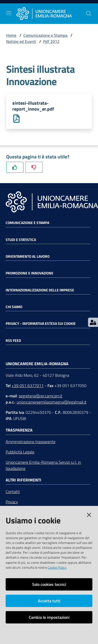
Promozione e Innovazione (30, 273)
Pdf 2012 (51, 41)
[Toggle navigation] (9, 13)
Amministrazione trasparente (31, 442)
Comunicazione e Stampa (45, 35)
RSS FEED (13, 341)
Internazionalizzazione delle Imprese (40, 290)
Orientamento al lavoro (28, 256)
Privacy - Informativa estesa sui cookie (41, 324)
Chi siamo (14, 307)
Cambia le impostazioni (49, 617)
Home (11, 35)
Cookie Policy (57, 567)
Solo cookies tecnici (49, 584)
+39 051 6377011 (28, 386)
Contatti (13, 491)
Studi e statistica (21, 240)
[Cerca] (89, 14)
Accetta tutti (49, 601)
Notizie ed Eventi (21, 41)
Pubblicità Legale (20, 452)
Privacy (12, 502)
